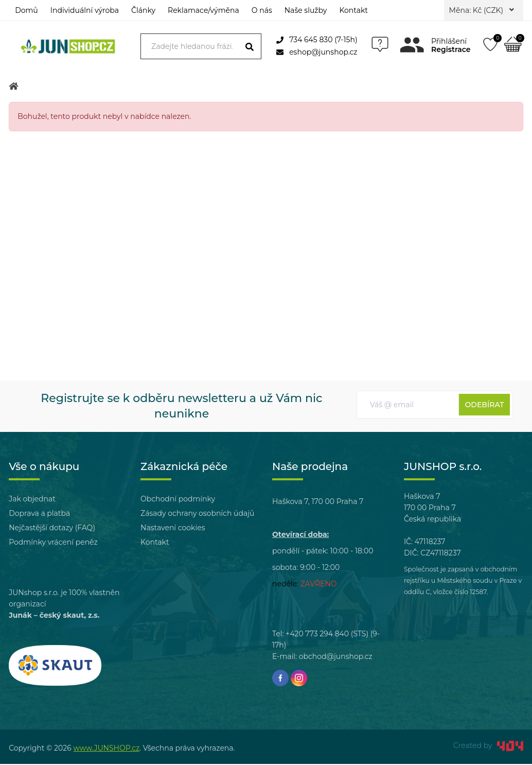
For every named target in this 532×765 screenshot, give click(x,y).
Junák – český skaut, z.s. (54, 616)
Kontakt (353, 10)
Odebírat (485, 406)
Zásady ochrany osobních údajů (197, 514)
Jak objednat (32, 500)
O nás (262, 10)
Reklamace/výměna (203, 10)
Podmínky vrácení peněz (53, 543)
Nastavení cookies (173, 529)
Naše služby (306, 10)
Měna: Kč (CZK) (482, 10)
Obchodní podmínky (178, 500)
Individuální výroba (85, 10)
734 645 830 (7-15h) (317, 40)
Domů (26, 10)
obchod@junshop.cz (336, 657)
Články (143, 10)
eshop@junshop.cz (317, 52)
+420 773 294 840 (317, 635)
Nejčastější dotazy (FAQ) (52, 529)
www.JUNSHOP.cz (106, 749)
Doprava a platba (39, 514)
